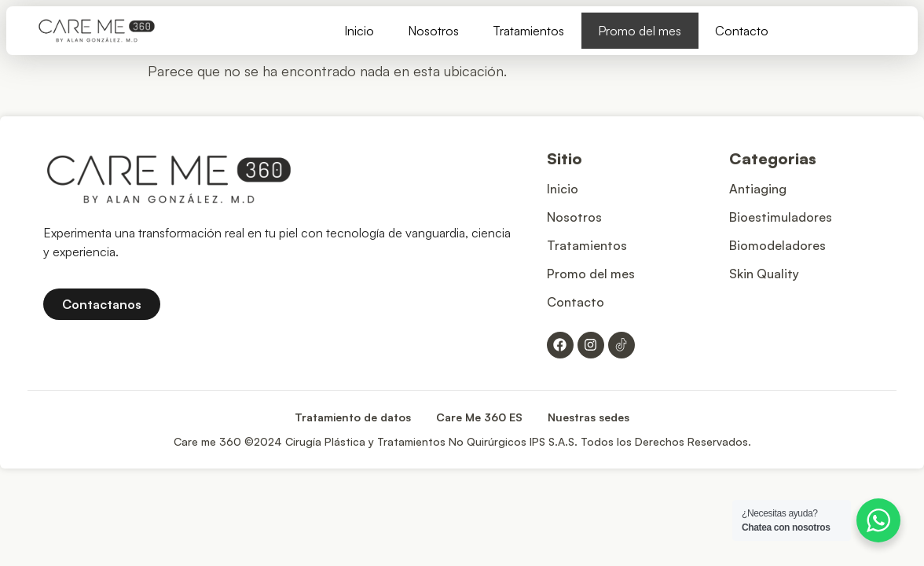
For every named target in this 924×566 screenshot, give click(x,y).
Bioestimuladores (781, 217)
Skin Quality (764, 274)
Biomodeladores (777, 245)
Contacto (742, 31)
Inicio (359, 31)
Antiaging (758, 189)
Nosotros (433, 31)
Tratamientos (528, 31)
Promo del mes (640, 31)
